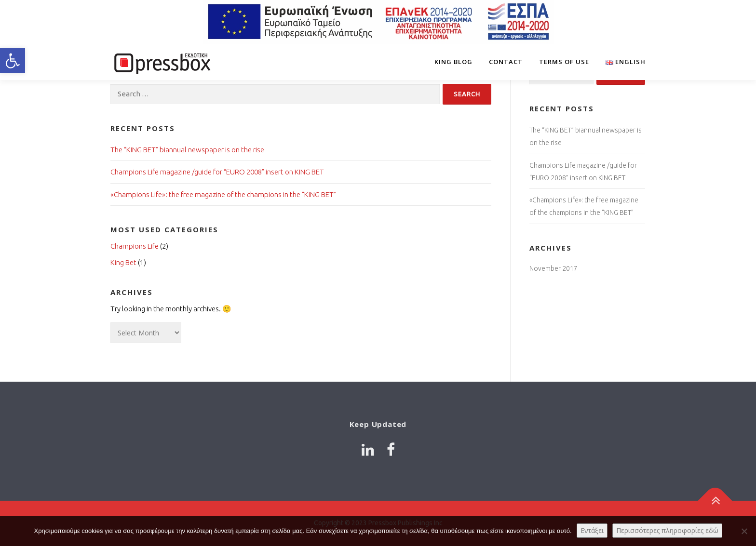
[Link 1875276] (715, 501)
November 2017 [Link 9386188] (553, 268)
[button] (13, 61)
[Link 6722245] (161, 62)
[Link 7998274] (391, 450)
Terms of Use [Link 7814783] (564, 62)
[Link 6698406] (621, 62)
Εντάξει (592, 530)
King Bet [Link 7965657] (123, 262)
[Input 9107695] (467, 94)
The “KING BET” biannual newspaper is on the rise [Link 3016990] (187, 150)
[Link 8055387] (368, 450)
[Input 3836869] (275, 94)
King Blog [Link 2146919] (453, 62)
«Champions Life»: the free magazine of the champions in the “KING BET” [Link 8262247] (223, 194)
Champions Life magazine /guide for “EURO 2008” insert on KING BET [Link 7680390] (217, 172)
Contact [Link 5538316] (506, 62)
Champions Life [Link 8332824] (135, 246)
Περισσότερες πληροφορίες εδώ (667, 530)
